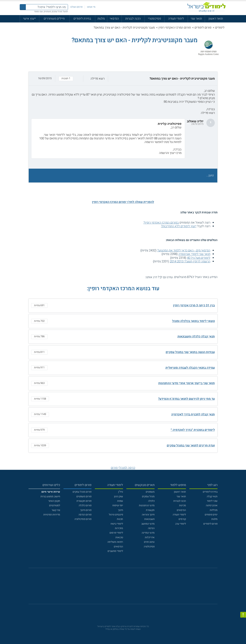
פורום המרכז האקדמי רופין (175, 28)
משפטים (150, 492)
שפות (120, 501)
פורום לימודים (203, 28)
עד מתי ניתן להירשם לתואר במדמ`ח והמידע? (186, 399)
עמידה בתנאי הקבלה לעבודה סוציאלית (190, 368)
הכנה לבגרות (133, 19)
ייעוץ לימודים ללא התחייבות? (179, 226)
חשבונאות (149, 519)
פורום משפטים (84, 496)
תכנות (120, 519)
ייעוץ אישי (29, 19)
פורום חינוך (86, 510)
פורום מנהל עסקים (82, 492)
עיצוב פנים (149, 542)
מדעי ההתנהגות (147, 505)
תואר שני (196, 19)
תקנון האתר (54, 501)
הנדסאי (114, 19)
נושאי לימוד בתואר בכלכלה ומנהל (193, 321)
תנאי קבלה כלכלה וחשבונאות (196, 336)
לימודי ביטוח (117, 524)
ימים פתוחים (211, 515)
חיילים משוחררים (54, 19)
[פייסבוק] (120, 588)
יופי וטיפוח (118, 505)
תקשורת (150, 510)
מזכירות (119, 528)
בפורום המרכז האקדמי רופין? (161, 223)
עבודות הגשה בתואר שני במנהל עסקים (190, 352)
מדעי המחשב (148, 524)
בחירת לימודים (82, 19)
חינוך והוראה (148, 515)
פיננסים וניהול (116, 515)
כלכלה (151, 501)
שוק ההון (119, 496)
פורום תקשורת (84, 501)
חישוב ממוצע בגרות (50, 496)
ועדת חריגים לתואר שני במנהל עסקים (191, 445)
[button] (123, 79)
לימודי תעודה (176, 19)
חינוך (120, 510)
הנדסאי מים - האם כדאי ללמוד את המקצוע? (184, 250)
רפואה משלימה (115, 542)
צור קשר (56, 510)
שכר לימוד (212, 501)
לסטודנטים (55, 505)
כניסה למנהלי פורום (123, 468)
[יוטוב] (128, 588)
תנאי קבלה (212, 496)
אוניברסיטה (212, 505)
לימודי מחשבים (115, 551)
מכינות (183, 505)
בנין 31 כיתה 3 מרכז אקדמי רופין (194, 305)
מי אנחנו (91, 7)
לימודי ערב (181, 524)
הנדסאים (181, 510)
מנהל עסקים (148, 496)
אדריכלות (150, 537)
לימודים (220, 28)
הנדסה (151, 528)
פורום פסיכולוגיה (83, 519)
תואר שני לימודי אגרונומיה (194, 254)
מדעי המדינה (148, 533)
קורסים (182, 519)
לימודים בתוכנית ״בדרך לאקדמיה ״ (193, 430)
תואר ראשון (216, 19)
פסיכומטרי (154, 19)
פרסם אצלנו (76, 7)
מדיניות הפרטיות (52, 515)
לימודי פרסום (116, 533)
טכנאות (119, 537)
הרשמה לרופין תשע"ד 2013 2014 (190, 261)
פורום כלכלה (85, 505)
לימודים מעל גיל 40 (199, 258)
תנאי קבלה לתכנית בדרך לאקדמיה (193, 414)
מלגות (101, 19)
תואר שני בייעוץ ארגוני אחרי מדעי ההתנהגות (187, 383)
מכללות (214, 510)
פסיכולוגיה (149, 547)
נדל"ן (121, 492)
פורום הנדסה (85, 515)
